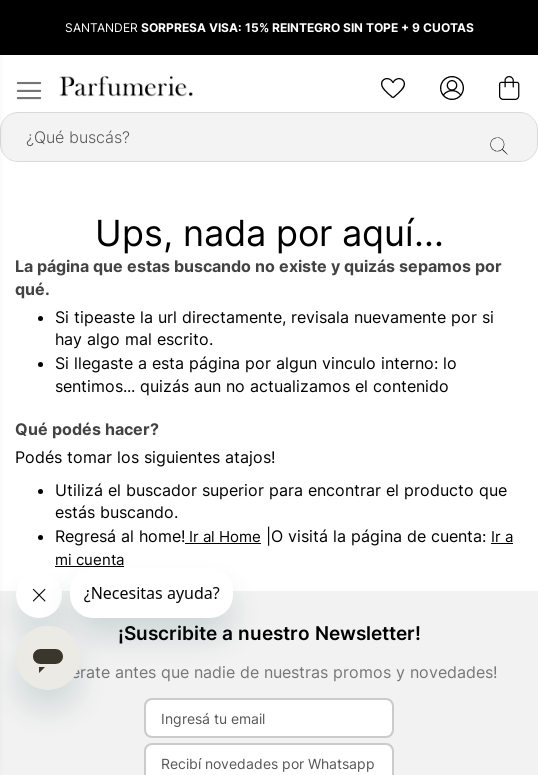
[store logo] (125, 86)
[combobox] (269, 137)
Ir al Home (223, 536)
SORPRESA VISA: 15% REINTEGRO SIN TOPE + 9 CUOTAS (307, 27)
